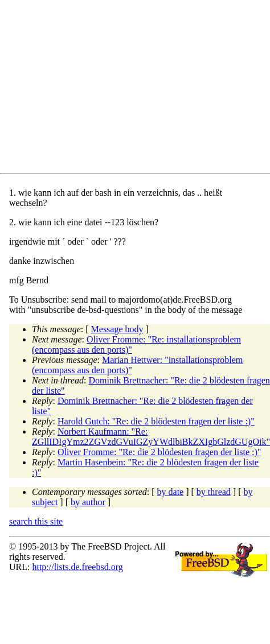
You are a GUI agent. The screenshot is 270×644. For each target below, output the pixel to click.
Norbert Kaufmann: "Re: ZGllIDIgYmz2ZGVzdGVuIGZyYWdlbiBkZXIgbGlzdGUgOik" (151, 437)
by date (171, 492)
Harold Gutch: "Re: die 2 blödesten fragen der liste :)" (156, 421)
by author (88, 502)
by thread (214, 492)
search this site (36, 521)
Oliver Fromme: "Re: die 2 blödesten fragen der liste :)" (159, 452)
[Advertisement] (111, 89)
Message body (117, 329)
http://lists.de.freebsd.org (77, 567)
